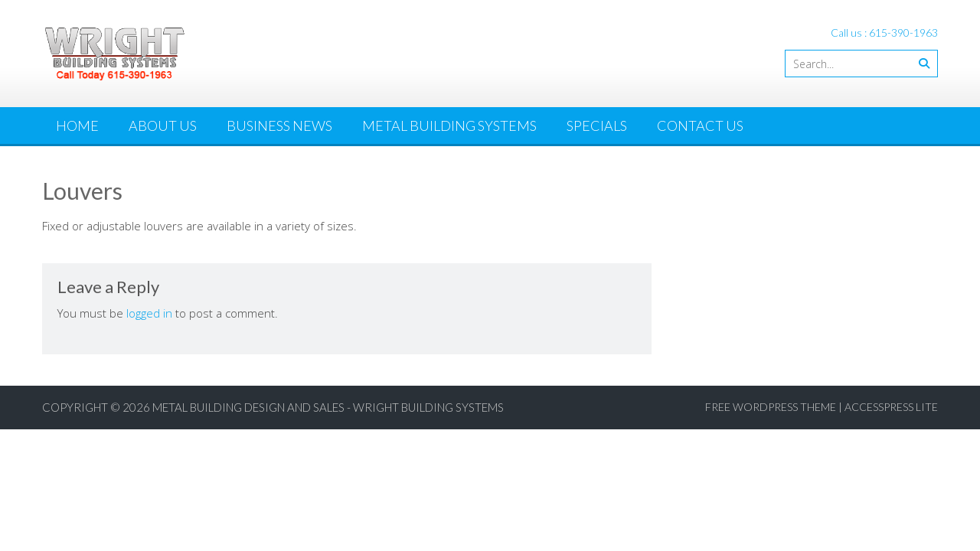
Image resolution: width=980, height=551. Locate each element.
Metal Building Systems (449, 126)
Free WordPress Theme (771, 407)
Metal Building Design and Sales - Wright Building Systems (328, 407)
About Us (163, 126)
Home (77, 126)
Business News (279, 126)
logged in (149, 313)
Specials (597, 126)
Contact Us (700, 126)
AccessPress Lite (891, 407)
